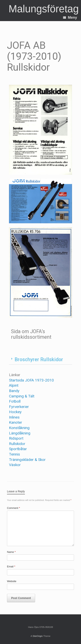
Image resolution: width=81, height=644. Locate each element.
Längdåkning (20, 433)
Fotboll (15, 401)
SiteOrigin (38, 636)
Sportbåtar (18, 449)
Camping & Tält (22, 396)
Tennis (14, 454)
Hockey (15, 412)
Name (11, 552)
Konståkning (19, 428)
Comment (13, 508)
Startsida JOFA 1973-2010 (31, 380)
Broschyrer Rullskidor (39, 360)
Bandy (14, 391)
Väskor (15, 465)
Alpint (14, 385)
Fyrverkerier (19, 407)
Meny (70, 18)
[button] (40, 360)
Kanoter (16, 422)
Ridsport (16, 438)
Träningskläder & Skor (27, 460)
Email (11, 566)
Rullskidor (17, 444)
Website (12, 581)
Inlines (14, 417)
